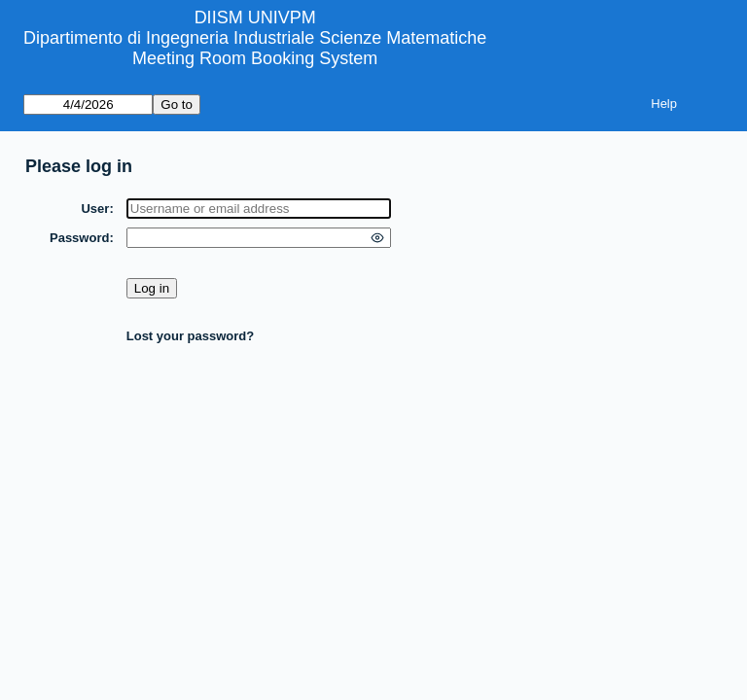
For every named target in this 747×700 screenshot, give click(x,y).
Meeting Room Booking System (255, 58)
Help (664, 104)
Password (79, 238)
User (95, 209)
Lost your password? (190, 336)
